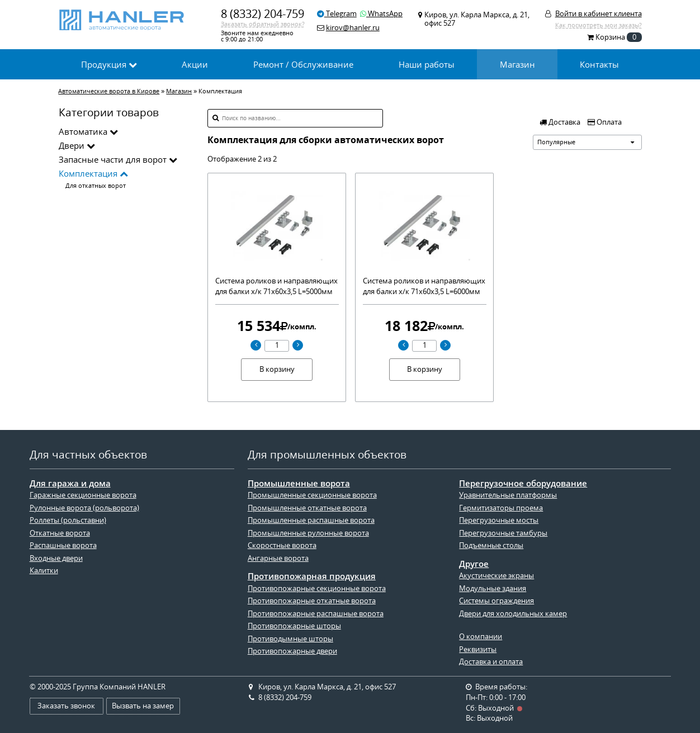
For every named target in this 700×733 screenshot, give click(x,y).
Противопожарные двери (292, 651)
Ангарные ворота (278, 558)
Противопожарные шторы (294, 626)
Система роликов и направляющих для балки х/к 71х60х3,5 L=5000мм (276, 286)
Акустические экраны (496, 576)
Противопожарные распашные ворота (316, 614)
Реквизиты (478, 649)
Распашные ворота (63, 545)
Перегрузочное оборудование (523, 483)
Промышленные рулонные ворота (308, 533)
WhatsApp (381, 14)
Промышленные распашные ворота (311, 520)
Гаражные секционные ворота (83, 495)
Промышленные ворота (299, 483)
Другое (474, 564)
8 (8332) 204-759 (262, 14)
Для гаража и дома (70, 483)
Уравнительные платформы (508, 495)
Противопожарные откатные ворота (312, 601)
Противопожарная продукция (312, 576)
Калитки (44, 571)
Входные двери (56, 558)
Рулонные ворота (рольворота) (84, 508)
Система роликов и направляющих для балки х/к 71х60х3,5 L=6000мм (424, 286)
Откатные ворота (60, 533)
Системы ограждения (496, 601)
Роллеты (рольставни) (68, 520)
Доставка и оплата (491, 662)
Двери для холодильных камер (513, 614)
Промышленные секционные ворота (312, 495)
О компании (481, 637)
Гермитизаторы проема (501, 508)
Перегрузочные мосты (499, 520)
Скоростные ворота (282, 545)
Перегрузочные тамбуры (503, 533)
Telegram (337, 14)
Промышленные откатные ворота (307, 508)
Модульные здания (493, 588)
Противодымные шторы (290, 639)
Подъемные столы (491, 545)
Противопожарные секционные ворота (317, 588)
